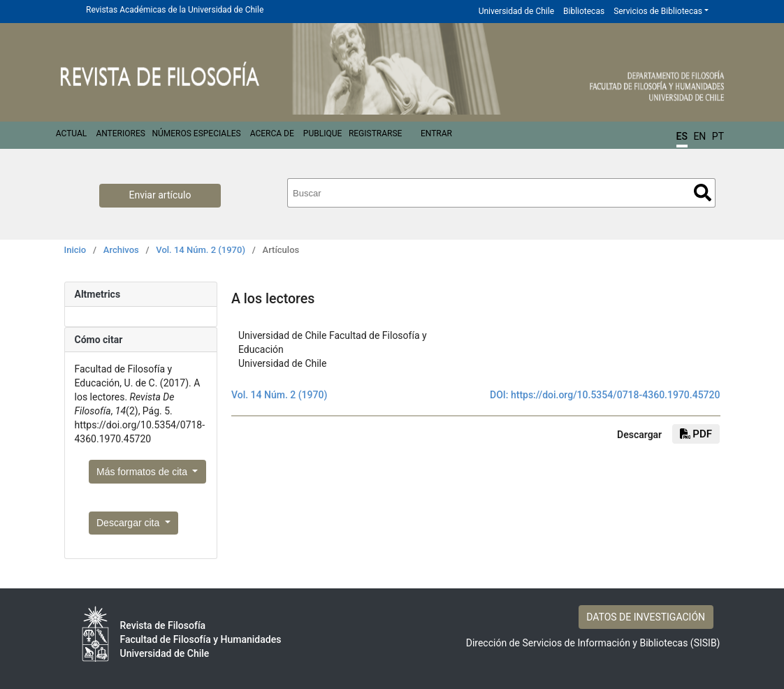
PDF (696, 434)
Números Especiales (196, 133)
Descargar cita (129, 523)
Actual (72, 133)
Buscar (703, 193)
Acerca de (272, 133)
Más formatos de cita (143, 472)
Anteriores (120, 133)
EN (699, 136)
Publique (322, 133)
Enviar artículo (160, 195)
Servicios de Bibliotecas (658, 11)
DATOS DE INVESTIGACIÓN (646, 617)
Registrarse (376, 133)
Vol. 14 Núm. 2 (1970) (201, 250)
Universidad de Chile (516, 11)
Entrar (436, 133)
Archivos (121, 250)
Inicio (75, 250)
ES (682, 136)
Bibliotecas (584, 11)
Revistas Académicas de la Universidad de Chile (175, 10)
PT (718, 136)
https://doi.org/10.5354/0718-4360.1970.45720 (616, 395)
